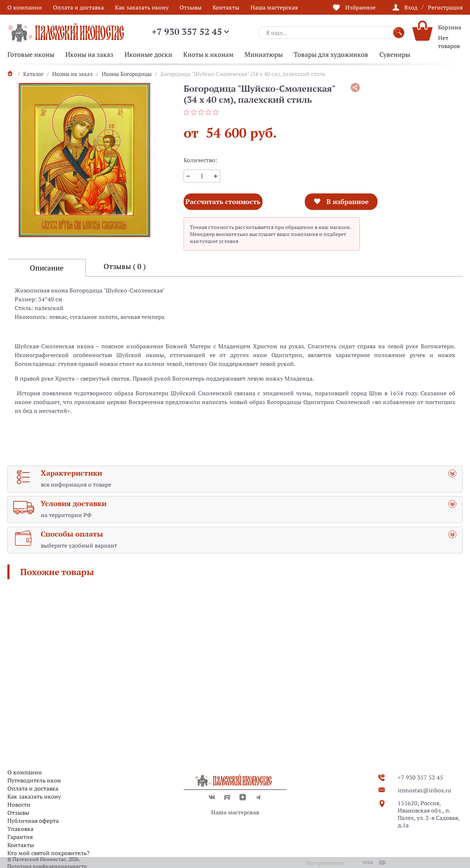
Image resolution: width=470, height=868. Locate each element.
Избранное (360, 7)
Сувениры (395, 54)
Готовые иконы (31, 54)
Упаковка (20, 829)
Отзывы (191, 7)
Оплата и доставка (78, 7)
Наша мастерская (274, 7)
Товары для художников (331, 54)
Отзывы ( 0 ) (125, 266)
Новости (19, 805)
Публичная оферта (33, 821)
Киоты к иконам (208, 54)
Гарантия (20, 837)
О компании (25, 7)
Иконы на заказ (89, 54)
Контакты (226, 7)
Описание (47, 268)
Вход (411, 7)
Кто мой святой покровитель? (48, 853)
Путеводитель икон (34, 780)
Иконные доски (148, 54)
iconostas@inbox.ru (424, 790)
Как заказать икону (142, 7)
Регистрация (445, 7)
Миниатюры (264, 54)
